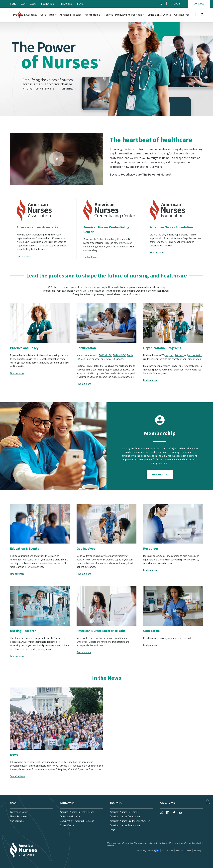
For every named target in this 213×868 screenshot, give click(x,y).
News (80, 4)
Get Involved (86, 548)
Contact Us (151, 631)
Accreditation (195, 355)
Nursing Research (23, 631)
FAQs (112, 830)
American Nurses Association (38, 227)
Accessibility (167, 851)
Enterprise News (19, 812)
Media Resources (19, 816)
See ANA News (18, 776)
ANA (23, 4)
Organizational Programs (162, 348)
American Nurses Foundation (171, 227)
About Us (116, 803)
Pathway (179, 355)
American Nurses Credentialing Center (106, 229)
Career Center (67, 825)
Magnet (169, 355)
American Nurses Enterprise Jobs (101, 631)
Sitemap (198, 851)
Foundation (48, 4)
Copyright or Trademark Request (77, 821)
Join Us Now (160, 474)
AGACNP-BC (105, 355)
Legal (188, 851)
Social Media (168, 803)
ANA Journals (17, 821)
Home (13, 4)
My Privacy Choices (148, 851)
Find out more (24, 256)
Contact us (67, 803)
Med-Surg (86, 359)
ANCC (33, 4)
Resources (66, 4)
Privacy (179, 851)
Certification (86, 348)
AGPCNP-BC (119, 355)
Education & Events (24, 548)
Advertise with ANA (70, 816)
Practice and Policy (24, 348)
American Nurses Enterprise (124, 812)
